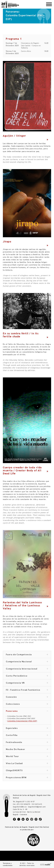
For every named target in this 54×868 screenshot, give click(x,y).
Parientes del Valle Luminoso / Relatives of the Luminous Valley (22, 605)
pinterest (32, 819)
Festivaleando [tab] (27, 742)
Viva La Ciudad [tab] (27, 764)
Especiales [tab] (27, 728)
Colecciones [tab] (27, 704)
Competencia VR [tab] (27, 683)
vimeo (27, 819)
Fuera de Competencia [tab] (27, 655)
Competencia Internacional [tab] (27, 669)
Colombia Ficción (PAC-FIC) (19, 716)
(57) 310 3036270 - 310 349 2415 (29, 804)
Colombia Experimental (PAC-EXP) (22, 721)
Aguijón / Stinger (14, 136)
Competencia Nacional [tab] (27, 662)
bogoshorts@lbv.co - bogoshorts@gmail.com (29, 807)
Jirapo (7, 242)
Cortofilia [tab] (27, 735)
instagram (36, 819)
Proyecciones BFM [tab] (27, 778)
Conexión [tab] (27, 697)
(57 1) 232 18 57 (28, 802)
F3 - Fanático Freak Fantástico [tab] (27, 690)
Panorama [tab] (27, 711)
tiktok (40, 819)
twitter (19, 819)
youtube (23, 819)
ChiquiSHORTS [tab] (27, 771)
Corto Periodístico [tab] (27, 676)
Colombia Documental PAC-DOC (21, 718)
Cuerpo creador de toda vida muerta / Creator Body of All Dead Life (22, 470)
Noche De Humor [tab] (27, 750)
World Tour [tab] (27, 757)
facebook (14, 819)
